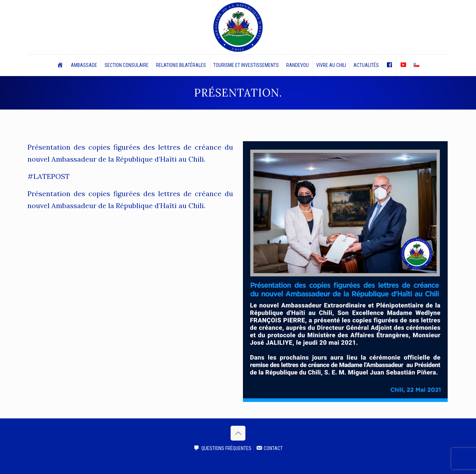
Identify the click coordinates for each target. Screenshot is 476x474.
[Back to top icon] (238, 433)
